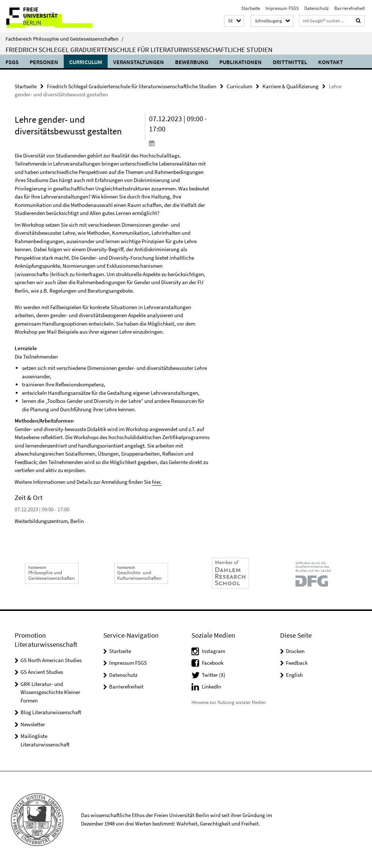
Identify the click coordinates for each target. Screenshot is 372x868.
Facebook (213, 663)
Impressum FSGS (282, 8)
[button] (234, 21)
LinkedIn (211, 687)
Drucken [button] (295, 651)
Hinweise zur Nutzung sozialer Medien (229, 702)
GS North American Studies (51, 660)
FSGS (12, 62)
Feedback (297, 663)
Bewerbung (192, 62)
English (294, 675)
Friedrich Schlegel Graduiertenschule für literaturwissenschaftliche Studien (139, 49)
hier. (157, 482)
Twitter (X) (214, 675)
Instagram (213, 651)
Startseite (251, 8)
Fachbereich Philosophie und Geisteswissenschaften (64, 39)
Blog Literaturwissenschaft (51, 712)
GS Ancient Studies (42, 672)
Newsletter (33, 724)
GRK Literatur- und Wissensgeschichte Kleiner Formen (50, 692)
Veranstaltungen (139, 62)
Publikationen (241, 62)
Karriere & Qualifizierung (291, 86)
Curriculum (86, 62)
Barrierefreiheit (349, 8)
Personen (44, 62)
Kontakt (331, 62)
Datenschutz (317, 8)
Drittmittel (290, 62)
